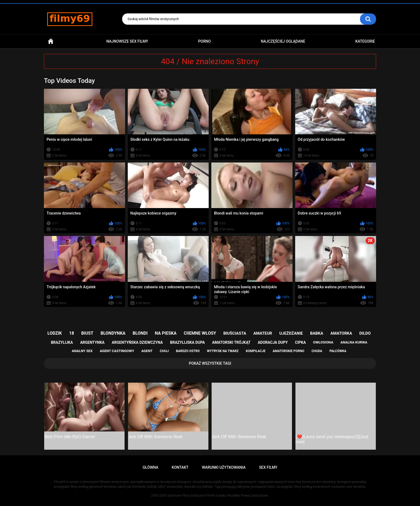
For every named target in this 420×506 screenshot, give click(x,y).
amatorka (341, 333)
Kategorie (365, 41)
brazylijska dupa (187, 342)
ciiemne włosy (200, 333)
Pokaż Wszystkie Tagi (210, 363)
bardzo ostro (188, 351)
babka (317, 333)
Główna (51, 41)
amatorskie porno (288, 351)
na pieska (166, 333)
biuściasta (235, 333)
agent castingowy (117, 351)
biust (87, 333)
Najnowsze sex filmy (127, 41)
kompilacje (256, 351)
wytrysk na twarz (223, 351)
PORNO (205, 41)
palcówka (338, 351)
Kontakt (180, 467)
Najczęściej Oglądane (283, 41)
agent (147, 351)
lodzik (55, 333)
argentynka (92, 342)
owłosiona (323, 342)
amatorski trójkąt (231, 342)
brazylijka (62, 342)
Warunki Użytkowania (224, 467)
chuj (164, 351)
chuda (317, 351)
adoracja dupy (273, 342)
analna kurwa (354, 342)
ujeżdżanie (291, 333)
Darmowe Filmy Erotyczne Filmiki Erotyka (197, 496)
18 (72, 333)
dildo (365, 333)
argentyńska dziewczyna (137, 342)
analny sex (82, 351)
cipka (300, 342)
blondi (140, 333)
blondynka (113, 333)
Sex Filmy (268, 467)
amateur (263, 333)
